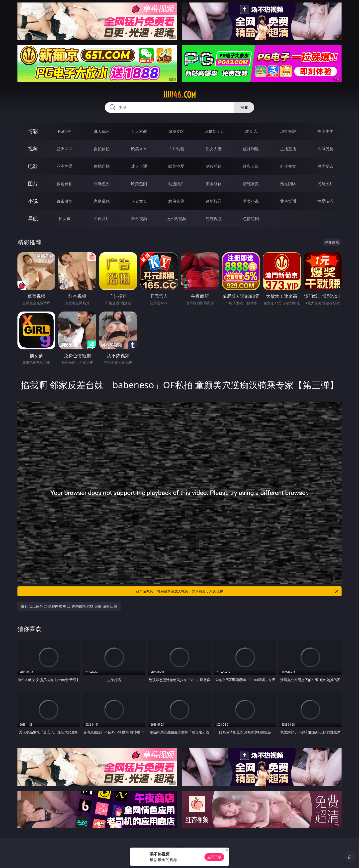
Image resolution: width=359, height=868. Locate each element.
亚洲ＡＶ (65, 149)
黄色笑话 (288, 201)
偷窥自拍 (65, 184)
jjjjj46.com (180, 95)
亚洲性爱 (65, 166)
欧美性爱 (176, 166)
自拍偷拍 (102, 149)
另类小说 (251, 201)
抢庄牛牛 (325, 131)
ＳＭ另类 (325, 149)
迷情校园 (214, 201)
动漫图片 (176, 184)
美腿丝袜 (214, 184)
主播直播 (288, 149)
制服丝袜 (214, 166)
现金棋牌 (288, 131)
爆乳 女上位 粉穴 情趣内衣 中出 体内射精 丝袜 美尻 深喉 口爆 (69, 606)
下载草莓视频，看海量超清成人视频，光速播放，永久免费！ (236, 591)
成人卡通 (139, 166)
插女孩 (65, 219)
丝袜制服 (251, 149)
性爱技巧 (325, 201)
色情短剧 (251, 219)
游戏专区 (176, 131)
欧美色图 (139, 184)
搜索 (244, 107)
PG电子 (64, 131)
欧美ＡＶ (139, 149)
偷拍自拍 (102, 166)
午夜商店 (102, 219)
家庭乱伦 (102, 201)
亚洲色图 (102, 184)
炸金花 (251, 131)
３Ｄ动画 (176, 149)
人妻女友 (139, 201)
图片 (33, 184)
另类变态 (325, 166)
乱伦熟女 (288, 166)
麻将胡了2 (214, 131)
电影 (33, 166)
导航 (33, 218)
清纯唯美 (251, 184)
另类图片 (325, 184)
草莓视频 (139, 219)
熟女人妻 (214, 149)
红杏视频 (214, 219)
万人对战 (139, 131)
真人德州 (102, 131)
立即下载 (214, 857)
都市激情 (65, 201)
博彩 (33, 131)
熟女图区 (288, 184)
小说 (33, 201)
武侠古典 (176, 201)
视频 (33, 149)
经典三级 (251, 166)
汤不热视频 (176, 219)
